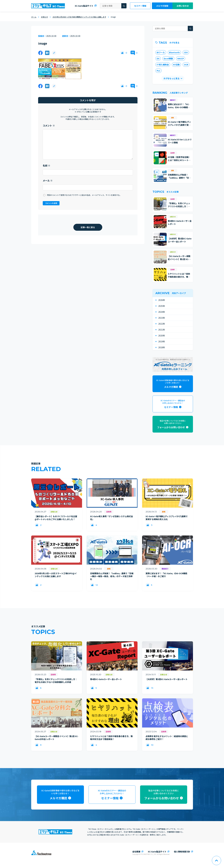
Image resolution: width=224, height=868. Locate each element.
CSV (186, 52)
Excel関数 (168, 58)
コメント (49, 125)
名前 (47, 165)
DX (158, 58)
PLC (159, 71)
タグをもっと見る (171, 78)
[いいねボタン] (122, 53)
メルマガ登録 (162, 6)
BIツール (161, 52)
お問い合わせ (183, 6)
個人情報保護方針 (182, 852)
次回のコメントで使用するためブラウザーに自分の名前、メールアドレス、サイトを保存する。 (84, 195)
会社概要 (136, 852)
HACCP (181, 58)
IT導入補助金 (163, 65)
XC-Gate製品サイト (84, 6)
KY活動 (176, 65)
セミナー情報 (140, 6)
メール (48, 180)
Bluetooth (174, 52)
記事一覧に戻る (88, 227)
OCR (186, 65)
